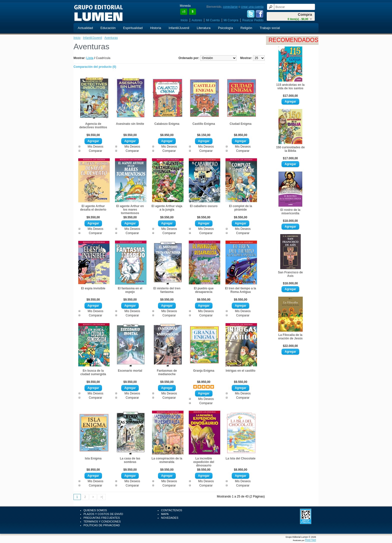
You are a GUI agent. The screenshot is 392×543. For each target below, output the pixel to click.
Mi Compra (231, 20)
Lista (90, 58)
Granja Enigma (204, 371)
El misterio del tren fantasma (167, 290)
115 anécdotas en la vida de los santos (290, 87)
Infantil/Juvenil (179, 28)
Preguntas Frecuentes (102, 518)
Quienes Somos (95, 510)
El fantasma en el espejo (130, 290)
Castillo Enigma (204, 124)
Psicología (225, 28)
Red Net (310, 540)
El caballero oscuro (204, 206)
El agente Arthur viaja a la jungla (167, 208)
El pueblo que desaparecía (204, 290)
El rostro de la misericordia (290, 212)
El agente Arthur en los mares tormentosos (130, 210)
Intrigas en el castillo (241, 371)
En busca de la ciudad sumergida (93, 372)
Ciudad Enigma (241, 124)
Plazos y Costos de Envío (103, 514)
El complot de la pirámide (240, 208)
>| (101, 497)
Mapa (165, 514)
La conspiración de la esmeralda (167, 460)
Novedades (170, 518)
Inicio (184, 20)
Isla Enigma (93, 458)
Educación (108, 28)
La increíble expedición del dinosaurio (204, 462)
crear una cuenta (252, 7)
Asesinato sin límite (130, 124)
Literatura (204, 28)
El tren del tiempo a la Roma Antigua (240, 290)
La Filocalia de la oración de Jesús (290, 337)
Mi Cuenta (213, 20)
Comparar (95, 151)
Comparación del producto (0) (95, 67)
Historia (155, 28)
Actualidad (85, 28)
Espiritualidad (133, 28)
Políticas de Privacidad (102, 525)
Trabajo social (270, 28)
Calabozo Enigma (167, 124)
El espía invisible (93, 288)
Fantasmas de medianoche (167, 372)
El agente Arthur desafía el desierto (93, 208)
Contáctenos (171, 510)
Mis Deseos (95, 147)
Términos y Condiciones (102, 521)
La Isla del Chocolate (241, 458)
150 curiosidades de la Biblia (290, 149)
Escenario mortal (130, 371)
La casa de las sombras (130, 460)
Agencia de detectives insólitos (93, 126)
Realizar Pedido (253, 20)
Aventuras (111, 38)
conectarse (230, 7)
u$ (184, 12)
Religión (246, 28)
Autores (197, 20)
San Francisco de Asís (290, 274)
